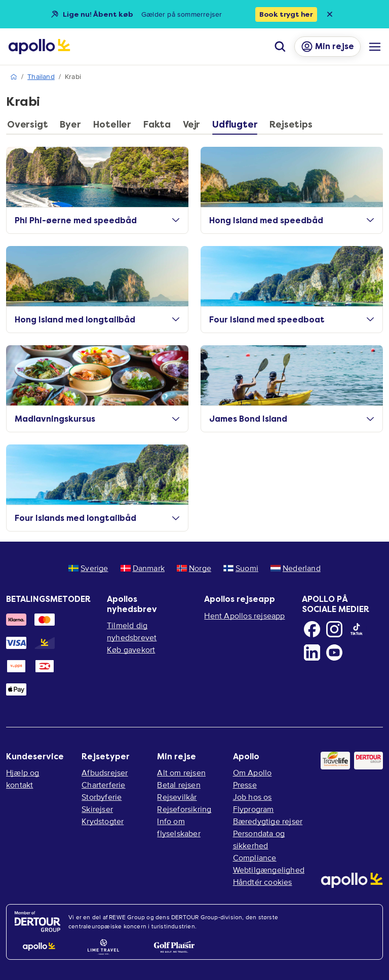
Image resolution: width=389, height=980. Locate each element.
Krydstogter (103, 821)
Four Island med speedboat (292, 320)
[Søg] (280, 47)
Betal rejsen (179, 785)
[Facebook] (312, 629)
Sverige (88, 568)
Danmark (143, 568)
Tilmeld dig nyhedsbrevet (132, 631)
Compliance (255, 858)
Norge (194, 568)
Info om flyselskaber (179, 827)
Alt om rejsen (181, 772)
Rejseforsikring (184, 809)
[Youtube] (334, 652)
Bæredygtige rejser (268, 821)
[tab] (30, 127)
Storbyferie (102, 797)
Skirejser (97, 809)
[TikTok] (357, 629)
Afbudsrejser (105, 772)
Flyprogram (254, 809)
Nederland (296, 568)
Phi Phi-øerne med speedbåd (97, 220)
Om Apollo (252, 772)
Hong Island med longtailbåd (97, 320)
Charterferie (103, 785)
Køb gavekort (131, 649)
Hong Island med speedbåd (292, 220)
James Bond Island (292, 419)
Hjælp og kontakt (23, 779)
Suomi (241, 568)
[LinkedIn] (312, 652)
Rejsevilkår (177, 797)
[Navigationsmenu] (375, 47)
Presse (245, 785)
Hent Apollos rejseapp (244, 616)
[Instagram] (334, 629)
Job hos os (252, 797)
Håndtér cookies (263, 882)
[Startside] (39, 47)
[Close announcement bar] (330, 14)
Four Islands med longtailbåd (97, 518)
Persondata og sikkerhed (259, 839)
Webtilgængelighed (269, 870)
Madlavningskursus (97, 419)
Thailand (41, 77)
